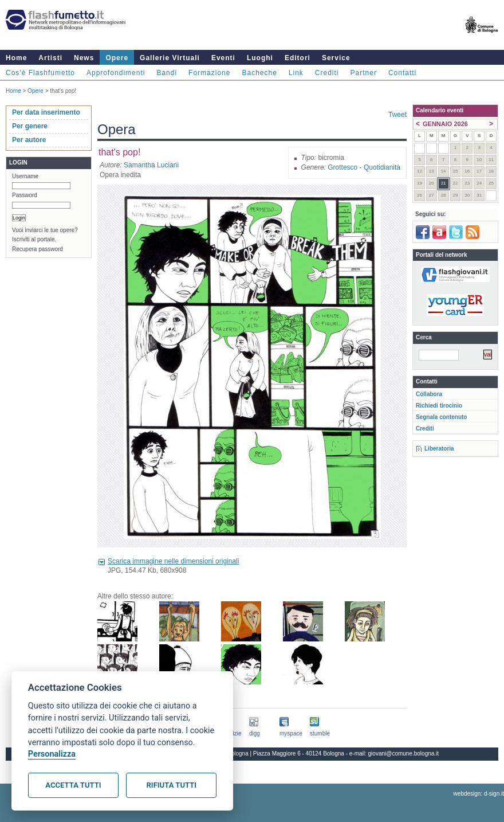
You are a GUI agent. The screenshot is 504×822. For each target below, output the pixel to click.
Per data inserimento (46, 112)
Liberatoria (439, 449)
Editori (298, 58)
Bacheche (259, 73)
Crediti (327, 73)
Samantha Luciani (151, 165)
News (84, 58)
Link (296, 73)
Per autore (29, 140)
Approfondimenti (116, 73)
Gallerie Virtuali (170, 58)
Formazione (209, 73)
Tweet (397, 115)
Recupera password (38, 249)
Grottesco (342, 167)
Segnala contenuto (441, 417)
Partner (364, 73)
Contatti (402, 73)
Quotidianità (382, 167)
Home (16, 58)
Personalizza (52, 754)
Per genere (30, 126)
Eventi (223, 58)
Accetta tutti (73, 785)
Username (25, 176)
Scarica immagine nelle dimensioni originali (173, 561)
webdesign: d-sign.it (479, 794)
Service (336, 58)
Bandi (167, 73)
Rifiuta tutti (172, 785)
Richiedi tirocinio (439, 406)
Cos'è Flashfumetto (40, 73)
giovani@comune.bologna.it (404, 753)
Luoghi (260, 58)
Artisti (50, 58)
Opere (117, 58)
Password (25, 195)
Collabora (429, 394)
